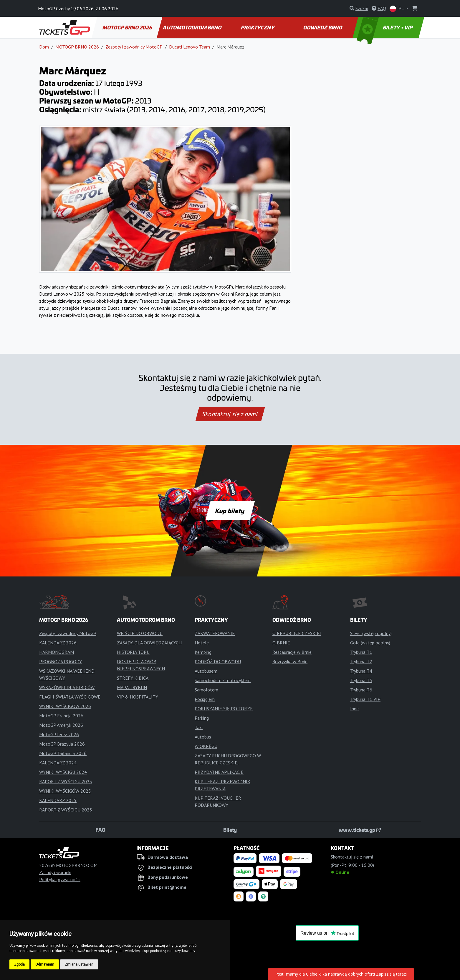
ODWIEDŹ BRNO (323, 27)
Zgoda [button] (19, 964)
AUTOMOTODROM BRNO (192, 27)
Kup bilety (230, 511)
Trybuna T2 (361, 661)
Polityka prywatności (60, 879)
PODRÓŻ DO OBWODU (218, 661)
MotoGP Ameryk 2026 (61, 725)
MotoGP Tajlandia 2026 (63, 753)
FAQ (100, 830)
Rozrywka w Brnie (290, 661)
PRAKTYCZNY (258, 27)
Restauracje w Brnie (292, 652)
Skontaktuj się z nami (230, 414)
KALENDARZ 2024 (58, 763)
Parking (202, 718)
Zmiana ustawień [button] (79, 964)
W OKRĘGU (206, 746)
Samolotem (206, 690)
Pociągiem (205, 699)
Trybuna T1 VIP (365, 699)
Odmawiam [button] (45, 964)
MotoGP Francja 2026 (61, 716)
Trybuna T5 (361, 680)
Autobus (203, 737)
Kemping (203, 652)
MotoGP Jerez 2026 (59, 734)
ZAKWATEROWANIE (215, 633)
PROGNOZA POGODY (61, 661)
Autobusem (206, 671)
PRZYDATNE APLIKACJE (219, 772)
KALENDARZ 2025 (58, 800)
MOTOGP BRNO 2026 (127, 27)
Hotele (202, 643)
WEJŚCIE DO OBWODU (140, 633)
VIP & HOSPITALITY (138, 697)
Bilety (230, 830)
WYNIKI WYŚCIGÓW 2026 (65, 706)
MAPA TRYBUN (132, 687)
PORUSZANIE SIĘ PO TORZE (224, 709)
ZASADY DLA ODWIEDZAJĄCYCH (149, 643)
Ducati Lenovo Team (190, 47)
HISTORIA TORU (133, 652)
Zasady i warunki (55, 872)
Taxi (199, 727)
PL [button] (397, 9)
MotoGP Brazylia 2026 (62, 744)
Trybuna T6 (361, 690)
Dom (44, 47)
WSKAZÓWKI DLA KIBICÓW (67, 687)
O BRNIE (281, 643)
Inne (354, 709)
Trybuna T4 (361, 671)
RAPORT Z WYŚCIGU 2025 (66, 810)
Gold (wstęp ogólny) (370, 643)
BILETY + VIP (385, 27)
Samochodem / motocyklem (223, 680)
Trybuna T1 (361, 652)
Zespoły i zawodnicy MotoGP (134, 47)
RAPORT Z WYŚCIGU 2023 (66, 781)
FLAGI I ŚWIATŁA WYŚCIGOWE (70, 697)
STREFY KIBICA (133, 678)
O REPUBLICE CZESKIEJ (297, 633)
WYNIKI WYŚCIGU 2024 (63, 772)
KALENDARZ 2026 (58, 643)
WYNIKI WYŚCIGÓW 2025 (65, 791)
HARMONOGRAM (57, 652)
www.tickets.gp (360, 830)
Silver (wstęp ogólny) (371, 633)
